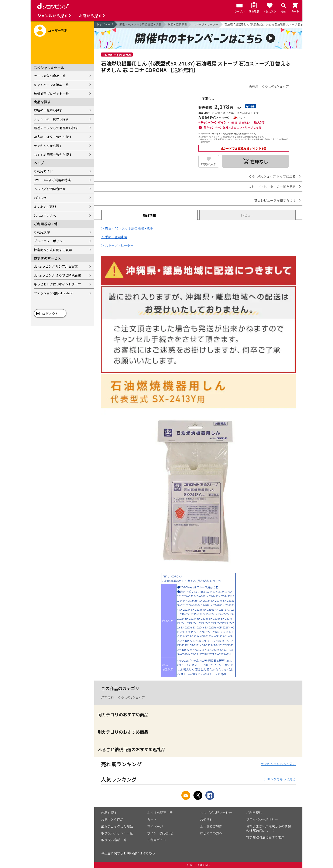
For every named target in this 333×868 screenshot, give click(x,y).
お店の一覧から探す (48, 110)
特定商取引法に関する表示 (53, 250)
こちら (150, 853)
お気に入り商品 (112, 819)
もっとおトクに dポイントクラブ (57, 284)
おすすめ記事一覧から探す (53, 155)
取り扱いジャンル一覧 (117, 833)
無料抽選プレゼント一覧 (51, 94)
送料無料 (107, 697)
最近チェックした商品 (117, 826)
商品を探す (109, 813)
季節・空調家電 (177, 24)
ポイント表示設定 (160, 833)
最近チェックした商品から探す (56, 128)
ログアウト (50, 314)
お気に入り (209, 164)
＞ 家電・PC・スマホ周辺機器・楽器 (127, 228)
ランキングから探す (48, 146)
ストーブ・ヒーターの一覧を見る (272, 187)
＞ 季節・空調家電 (114, 237)
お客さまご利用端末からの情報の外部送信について (268, 828)
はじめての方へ (45, 216)
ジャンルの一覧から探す (51, 119)
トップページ (105, 24)
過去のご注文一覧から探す (53, 137)
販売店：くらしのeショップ (269, 86)
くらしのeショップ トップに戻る (272, 176)
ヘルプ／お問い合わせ (50, 189)
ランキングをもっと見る (278, 764)
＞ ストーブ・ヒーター (117, 245)
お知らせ (40, 198)
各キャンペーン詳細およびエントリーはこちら (233, 127)
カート (152, 819)
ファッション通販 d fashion (54, 293)
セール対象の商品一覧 (50, 76)
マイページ (155, 826)
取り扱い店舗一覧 (114, 840)
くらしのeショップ (131, 697)
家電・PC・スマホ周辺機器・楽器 (140, 24)
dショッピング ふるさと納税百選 (57, 275)
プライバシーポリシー (50, 241)
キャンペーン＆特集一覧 (51, 85)
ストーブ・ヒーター (206, 24)
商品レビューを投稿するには (275, 200)
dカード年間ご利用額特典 (52, 180)
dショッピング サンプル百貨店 (56, 266)
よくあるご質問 (45, 207)
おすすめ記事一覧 (160, 813)
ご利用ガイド (43, 171)
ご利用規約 (42, 232)
